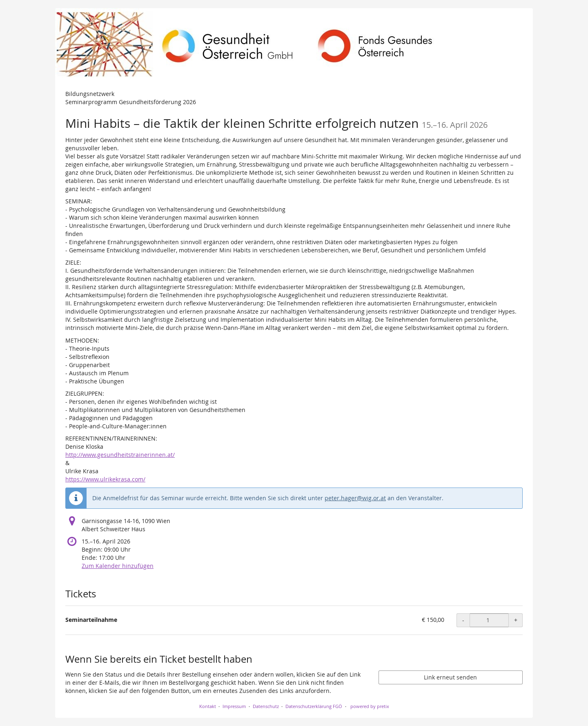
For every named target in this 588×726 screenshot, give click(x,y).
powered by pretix (370, 706)
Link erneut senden (450, 677)
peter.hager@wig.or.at (355, 498)
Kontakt (208, 706)
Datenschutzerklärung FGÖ (314, 706)
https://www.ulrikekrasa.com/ (105, 479)
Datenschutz (266, 706)
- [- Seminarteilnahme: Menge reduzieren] (463, 620)
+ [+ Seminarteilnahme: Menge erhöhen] (516, 620)
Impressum (234, 706)
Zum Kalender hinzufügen (118, 566)
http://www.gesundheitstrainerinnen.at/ (120, 455)
